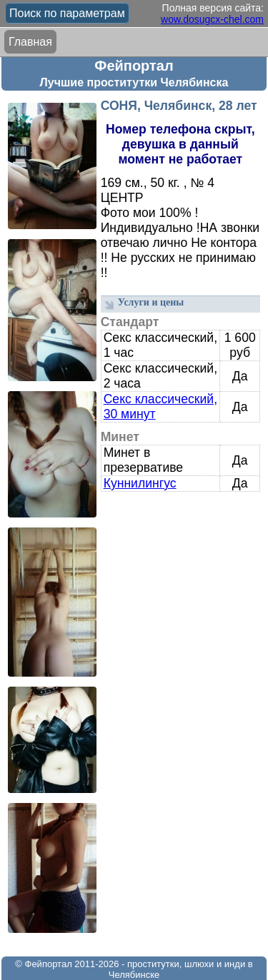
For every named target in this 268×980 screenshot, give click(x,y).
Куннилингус (140, 483)
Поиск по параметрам (67, 13)
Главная (30, 42)
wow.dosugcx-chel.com (212, 19)
